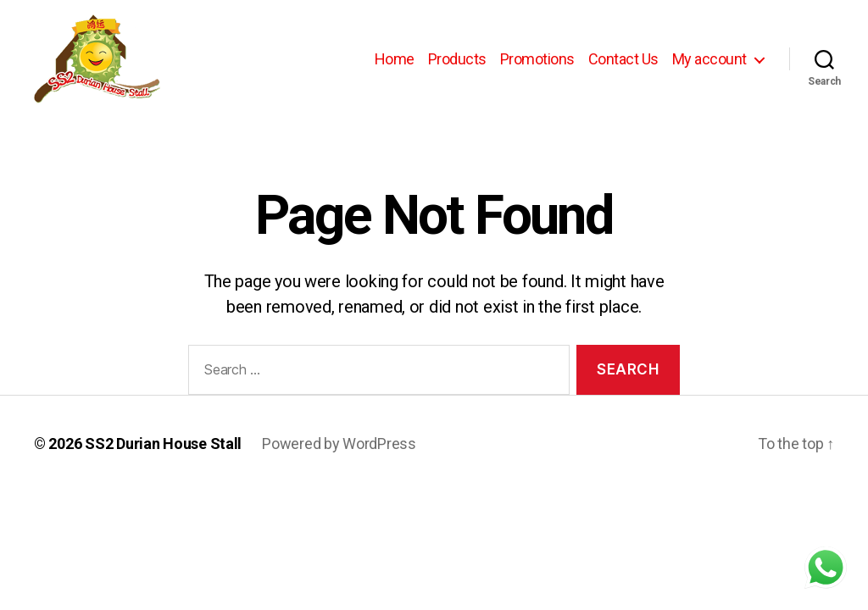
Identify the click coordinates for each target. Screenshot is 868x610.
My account (709, 59)
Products (457, 59)
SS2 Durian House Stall (163, 444)
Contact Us (623, 59)
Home (395, 59)
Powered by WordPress (339, 444)
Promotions (537, 59)
